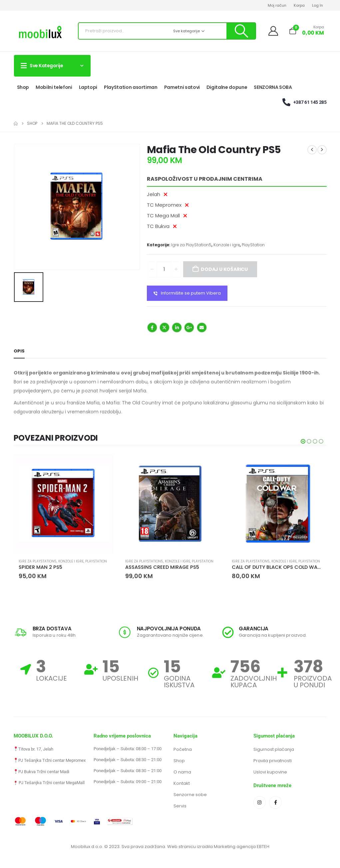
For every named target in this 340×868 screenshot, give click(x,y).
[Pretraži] (241, 31)
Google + (189, 327)
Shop (23, 87)
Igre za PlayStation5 (191, 245)
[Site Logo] (40, 33)
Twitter (165, 327)
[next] (322, 150)
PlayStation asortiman (131, 87)
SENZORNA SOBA (273, 87)
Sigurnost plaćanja (274, 749)
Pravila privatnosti (273, 761)
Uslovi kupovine (270, 772)
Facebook (152, 327)
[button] (303, 441)
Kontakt (182, 783)
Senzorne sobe (190, 795)
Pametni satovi (182, 87)
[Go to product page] (64, 504)
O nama (182, 772)
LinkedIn (177, 327)
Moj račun (277, 5)
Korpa (299, 5)
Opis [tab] (19, 351)
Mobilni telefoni (54, 87)
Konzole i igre (227, 245)
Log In (318, 5)
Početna (183, 749)
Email (202, 327)
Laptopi (88, 87)
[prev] (312, 150)
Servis (180, 806)
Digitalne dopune (227, 87)
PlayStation (253, 245)
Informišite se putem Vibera (187, 293)
